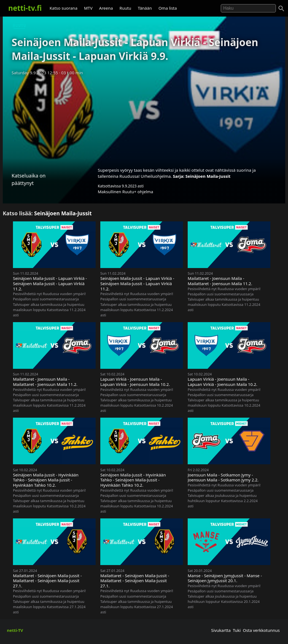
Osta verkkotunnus (261, 630)
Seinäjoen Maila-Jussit (208, 176)
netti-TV (15, 630)
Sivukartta (221, 630)
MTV (88, 8)
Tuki (237, 630)
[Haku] (281, 9)
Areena (106, 8)
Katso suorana (64, 8)
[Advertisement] (144, 120)
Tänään (145, 8)
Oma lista (168, 8)
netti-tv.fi (25, 8)
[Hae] (248, 8)
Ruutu (126, 8)
